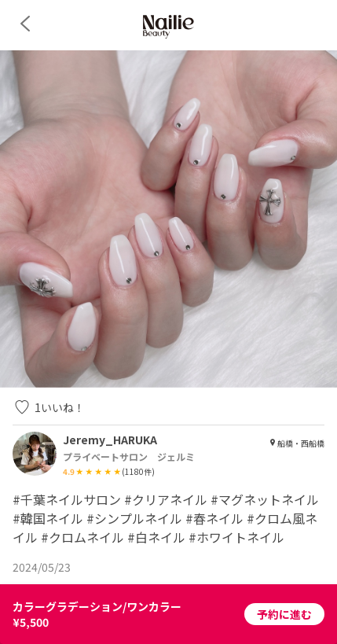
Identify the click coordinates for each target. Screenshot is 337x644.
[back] (25, 24)
